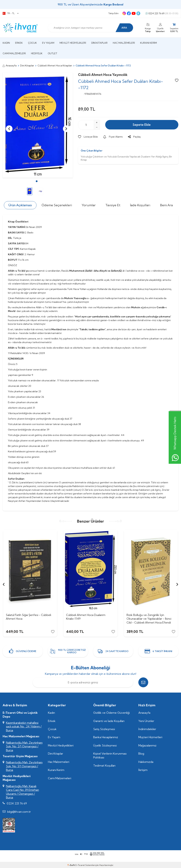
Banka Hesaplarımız (106, 737)
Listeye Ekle (88, 137)
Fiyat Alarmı (113, 137)
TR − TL (11, 13)
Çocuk (32, 43)
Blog (141, 754)
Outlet (53, 53)
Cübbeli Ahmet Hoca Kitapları (55, 66)
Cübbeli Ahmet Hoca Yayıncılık (103, 75)
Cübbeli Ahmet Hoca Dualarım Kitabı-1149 (86, 617)
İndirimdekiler (147, 729)
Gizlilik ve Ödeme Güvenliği (111, 713)
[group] (38, 125)
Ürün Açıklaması (20, 205)
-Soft (71, 865)
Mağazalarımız (147, 745)
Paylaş (134, 137)
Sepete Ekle (142, 125)
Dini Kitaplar (99, 43)
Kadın (6, 43)
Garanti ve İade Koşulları (109, 721)
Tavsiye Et (113, 205)
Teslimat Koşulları (104, 765)
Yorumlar (89, 205)
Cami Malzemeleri (14, 53)
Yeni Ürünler (146, 721)
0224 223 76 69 (162, 13)
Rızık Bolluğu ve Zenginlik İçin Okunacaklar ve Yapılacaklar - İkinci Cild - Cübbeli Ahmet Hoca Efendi (149, 619)
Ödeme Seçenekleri (57, 205)
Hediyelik (37, 53)
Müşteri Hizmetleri (150, 737)
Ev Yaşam (48, 43)
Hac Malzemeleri (124, 43)
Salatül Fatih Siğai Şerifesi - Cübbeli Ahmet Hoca (28, 617)
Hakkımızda (146, 762)
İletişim (143, 770)
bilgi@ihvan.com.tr (19, 812)
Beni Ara (166, 205)
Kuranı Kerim (148, 43)
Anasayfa (10, 66)
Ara (124, 28)
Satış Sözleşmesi (104, 729)
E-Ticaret (80, 865)
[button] (37, 181)
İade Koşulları (140, 205)
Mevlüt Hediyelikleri (73, 43)
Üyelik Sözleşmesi (105, 745)
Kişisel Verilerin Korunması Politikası (110, 755)
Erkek (19, 43)
